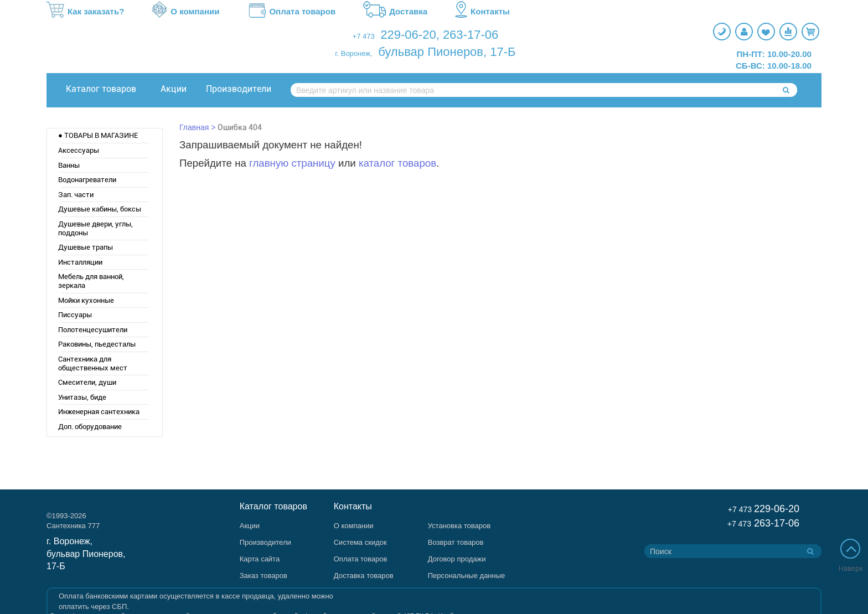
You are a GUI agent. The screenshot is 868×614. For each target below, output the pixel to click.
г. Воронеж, (353, 53)
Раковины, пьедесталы (97, 344)
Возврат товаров (456, 542)
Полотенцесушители (93, 330)
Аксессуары (79, 150)
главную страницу (292, 163)
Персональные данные (467, 576)
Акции (174, 89)
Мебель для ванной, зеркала (91, 281)
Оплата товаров (291, 12)
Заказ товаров (263, 576)
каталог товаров (397, 163)
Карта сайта (260, 559)
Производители (239, 89)
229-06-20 (408, 35)
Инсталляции (80, 262)
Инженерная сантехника (99, 412)
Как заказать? (85, 12)
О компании (185, 12)
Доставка (395, 12)
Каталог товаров (101, 89)
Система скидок (360, 542)
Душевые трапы (86, 247)
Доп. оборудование (90, 427)
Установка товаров (459, 526)
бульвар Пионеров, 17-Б (447, 52)
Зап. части (76, 195)
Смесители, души (87, 382)
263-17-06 (471, 35)
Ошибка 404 (240, 127)
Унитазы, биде (82, 397)
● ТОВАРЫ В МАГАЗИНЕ (98, 135)
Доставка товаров (364, 576)
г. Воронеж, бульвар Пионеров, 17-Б (86, 554)
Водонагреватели (87, 180)
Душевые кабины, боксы (100, 209)
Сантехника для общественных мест (93, 363)
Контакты (482, 12)
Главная (194, 127)
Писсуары (75, 315)
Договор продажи (457, 559)
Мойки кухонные (86, 300)
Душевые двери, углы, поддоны (95, 228)
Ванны (69, 165)
